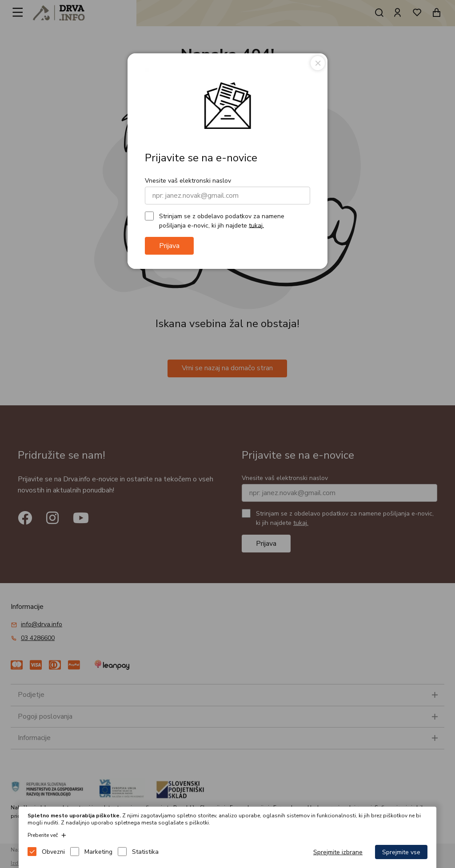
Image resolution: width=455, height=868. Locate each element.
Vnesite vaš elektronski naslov (188, 181)
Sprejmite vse (401, 852)
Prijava (169, 246)
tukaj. (256, 225)
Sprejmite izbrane (338, 852)
